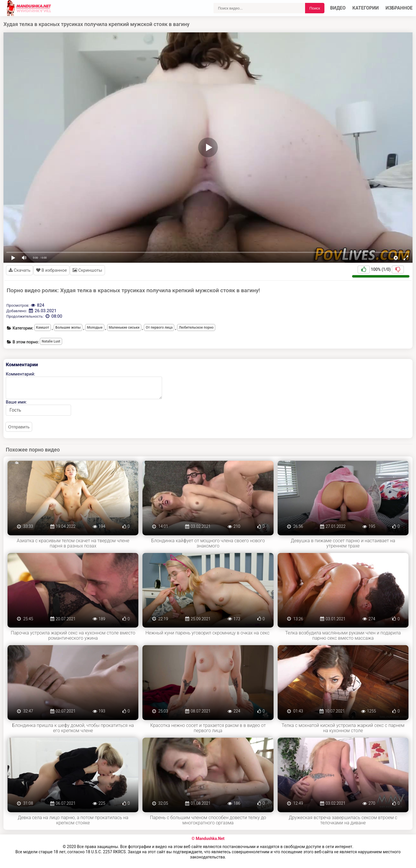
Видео (338, 8)
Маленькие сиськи (124, 327)
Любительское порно (196, 327)
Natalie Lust (51, 341)
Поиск (315, 8)
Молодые (95, 327)
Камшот (43, 327)
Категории (366, 8)
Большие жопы (68, 327)
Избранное (399, 8)
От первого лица (159, 327)
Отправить (19, 427)
